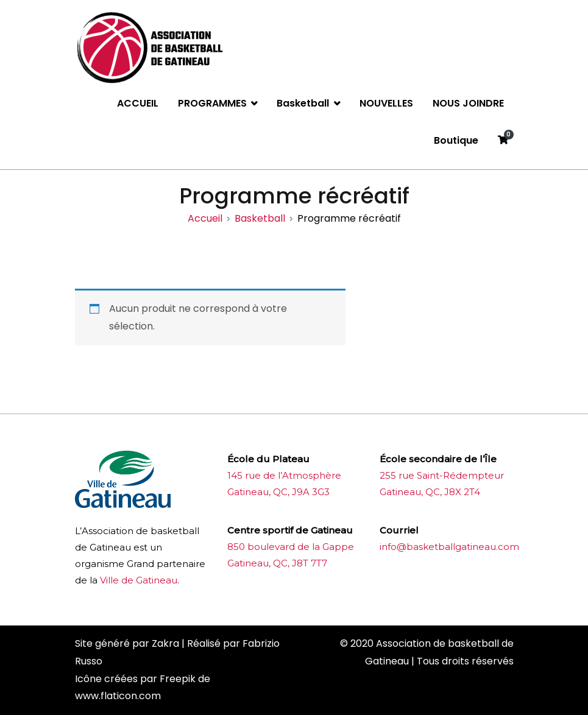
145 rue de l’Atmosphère (284, 475)
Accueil (205, 218)
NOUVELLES (386, 103)
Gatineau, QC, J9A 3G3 (278, 492)
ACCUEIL (138, 103)
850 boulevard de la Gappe (291, 547)
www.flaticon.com (118, 696)
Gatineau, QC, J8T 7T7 (277, 563)
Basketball (303, 103)
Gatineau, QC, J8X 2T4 (430, 492)
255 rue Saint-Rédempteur (442, 475)
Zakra (165, 643)
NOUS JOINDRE (468, 103)
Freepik (178, 679)
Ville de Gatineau (139, 580)
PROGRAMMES (212, 103)
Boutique (456, 140)
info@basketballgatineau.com (449, 547)
